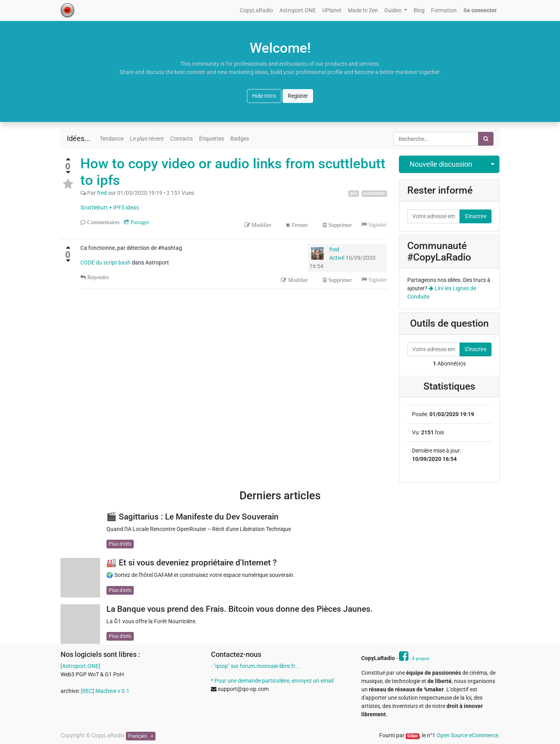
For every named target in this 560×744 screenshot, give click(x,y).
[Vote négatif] (68, 172)
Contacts (181, 139)
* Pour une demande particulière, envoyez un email (272, 681)
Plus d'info (120, 544)
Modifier (261, 225)
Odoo (412, 736)
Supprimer (339, 225)
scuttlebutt (374, 193)
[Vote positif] (68, 159)
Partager (139, 222)
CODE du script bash (106, 263)
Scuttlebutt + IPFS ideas (110, 207)
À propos (421, 659)
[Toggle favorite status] (68, 184)
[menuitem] (256, 10)
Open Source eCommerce (467, 735)
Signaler (377, 225)
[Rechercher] (486, 139)
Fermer (299, 225)
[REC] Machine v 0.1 (105, 691)
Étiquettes (212, 139)
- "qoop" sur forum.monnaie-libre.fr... (255, 666)
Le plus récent (147, 139)
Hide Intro (264, 96)
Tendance (112, 139)
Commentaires (103, 222)
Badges (240, 139)
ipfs (354, 193)
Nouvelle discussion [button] (441, 164)
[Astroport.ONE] (80, 666)
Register (298, 96)
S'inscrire (476, 216)
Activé (337, 258)
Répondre (97, 277)
